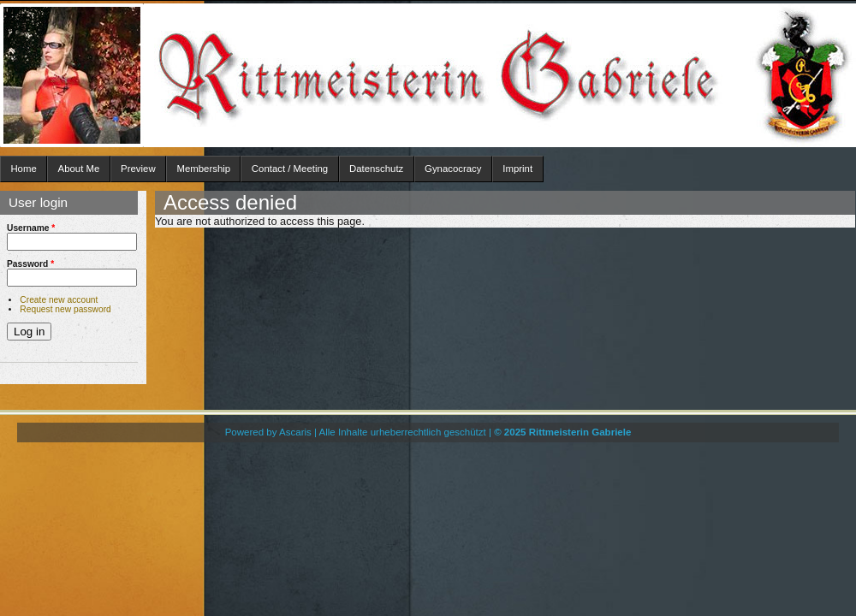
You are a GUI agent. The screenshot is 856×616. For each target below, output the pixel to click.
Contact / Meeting (290, 169)
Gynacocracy (453, 169)
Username (31, 228)
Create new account (59, 300)
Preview (138, 169)
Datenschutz (376, 169)
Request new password (65, 309)
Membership (203, 169)
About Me (79, 169)
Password (30, 264)
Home (23, 169)
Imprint (517, 169)
